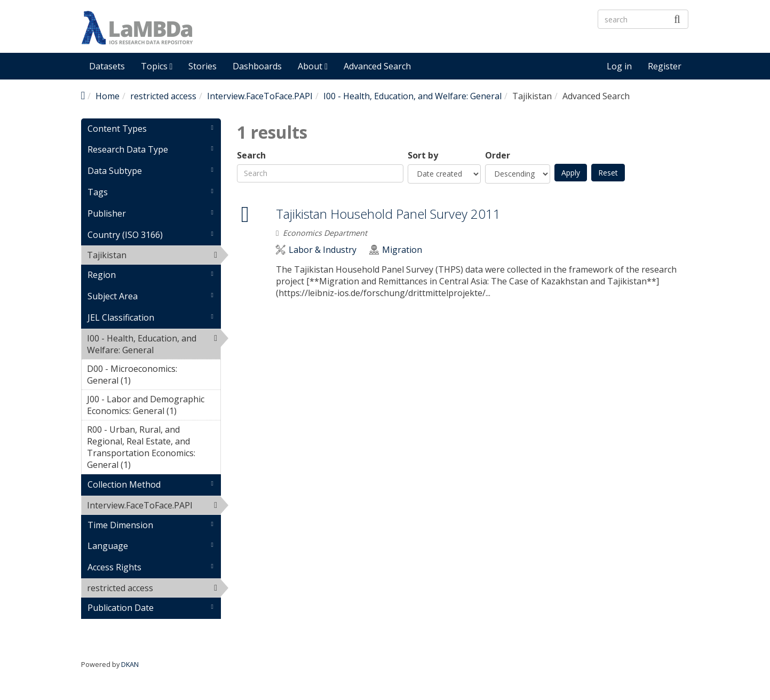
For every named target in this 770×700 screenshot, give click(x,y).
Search (251, 156)
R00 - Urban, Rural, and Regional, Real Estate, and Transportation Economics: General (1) (154, 449)
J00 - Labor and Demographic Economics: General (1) (154, 407)
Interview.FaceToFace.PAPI (260, 96)
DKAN (130, 664)
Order (498, 156)
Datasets (107, 66)
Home (108, 96)
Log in (619, 66)
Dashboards (257, 66)
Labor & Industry (323, 250)
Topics (157, 66)
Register (665, 66)
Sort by (423, 156)
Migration (402, 250)
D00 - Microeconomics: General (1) (154, 376)
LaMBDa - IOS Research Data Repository (361, 37)
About (313, 66)
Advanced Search (377, 66)
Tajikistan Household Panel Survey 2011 (388, 214)
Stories (203, 66)
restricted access (163, 96)
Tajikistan (154, 257)
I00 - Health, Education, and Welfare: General (412, 96)
